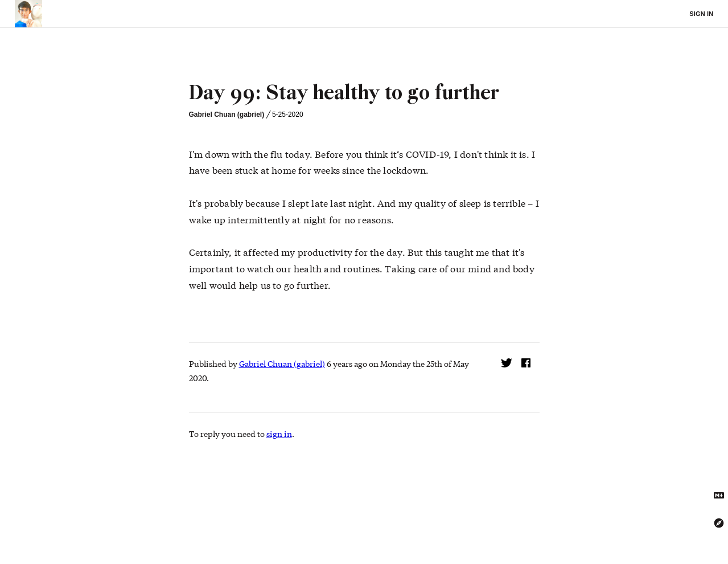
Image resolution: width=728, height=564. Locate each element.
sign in (279, 434)
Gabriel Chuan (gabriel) (227, 115)
